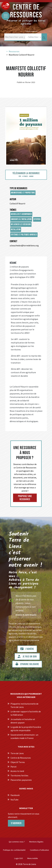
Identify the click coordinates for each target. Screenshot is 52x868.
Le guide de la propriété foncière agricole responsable (26, 729)
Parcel (14, 767)
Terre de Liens (17, 753)
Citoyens (37, 219)
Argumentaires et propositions (23, 193)
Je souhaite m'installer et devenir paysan (23, 721)
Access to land (17, 771)
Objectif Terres (18, 762)
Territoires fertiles (19, 775)
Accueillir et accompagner (21, 214)
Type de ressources (18, 188)
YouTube (14, 800)
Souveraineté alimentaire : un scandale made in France (24, 736)
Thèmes (13, 210)
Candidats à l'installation (21, 219)
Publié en (21, 82)
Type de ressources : (32, 31)
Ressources (14, 51)
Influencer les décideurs (21, 224)
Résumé (13, 263)
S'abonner (16, 823)
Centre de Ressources (21, 758)
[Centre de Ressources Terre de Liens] (6, 6)
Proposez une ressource (25, 498)
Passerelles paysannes (21, 780)
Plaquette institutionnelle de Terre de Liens (24, 705)
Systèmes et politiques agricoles (24, 235)
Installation (16, 230)
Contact (13, 241)
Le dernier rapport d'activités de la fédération (26, 713)
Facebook (15, 795)
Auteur (13, 199)
